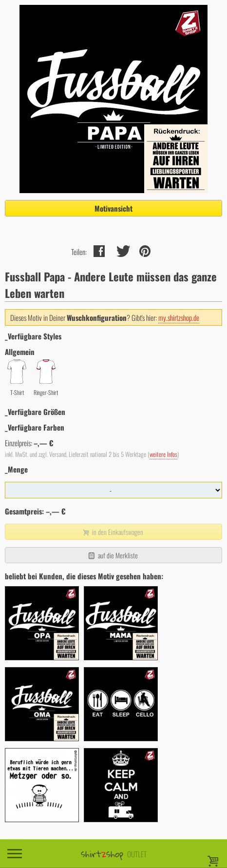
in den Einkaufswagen (113, 532)
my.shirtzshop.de (179, 317)
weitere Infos (163, 454)
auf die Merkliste (112, 555)
